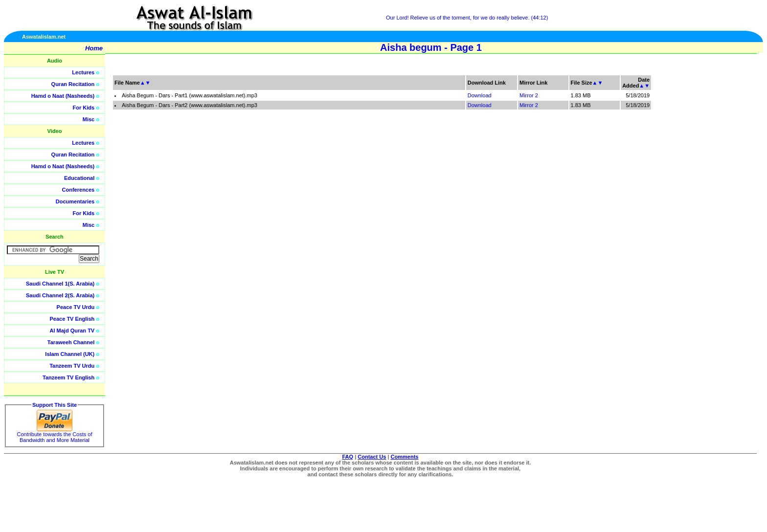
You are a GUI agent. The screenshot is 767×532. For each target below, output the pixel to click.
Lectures (83, 72)
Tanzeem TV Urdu (72, 366)
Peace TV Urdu (76, 307)
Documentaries (75, 201)
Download (480, 95)
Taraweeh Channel (71, 342)
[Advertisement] (721, 220)
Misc (89, 119)
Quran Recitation (73, 84)
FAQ (348, 457)
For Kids (84, 108)
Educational (79, 178)
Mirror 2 (529, 95)
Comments (405, 457)
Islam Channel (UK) (70, 354)
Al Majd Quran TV (72, 331)
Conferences (79, 190)
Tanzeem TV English (68, 377)
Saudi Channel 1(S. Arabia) (60, 284)
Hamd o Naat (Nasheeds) (63, 96)
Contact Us (372, 457)
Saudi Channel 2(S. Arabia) (60, 295)
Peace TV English (72, 319)
